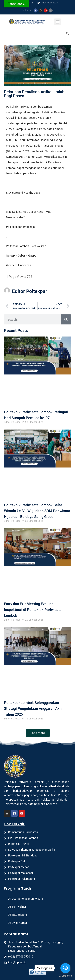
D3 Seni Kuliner (17, 907)
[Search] (66, 319)
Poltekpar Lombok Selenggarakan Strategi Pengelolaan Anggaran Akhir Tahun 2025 (34, 708)
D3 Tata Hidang (17, 915)
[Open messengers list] (65, 968)
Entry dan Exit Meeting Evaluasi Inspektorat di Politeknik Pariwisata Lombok (33, 610)
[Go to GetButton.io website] (65, 976)
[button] (57, 22)
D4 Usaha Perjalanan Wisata (25, 899)
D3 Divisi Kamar (17, 923)
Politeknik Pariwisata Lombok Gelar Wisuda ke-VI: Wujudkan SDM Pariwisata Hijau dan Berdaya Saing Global (37, 511)
